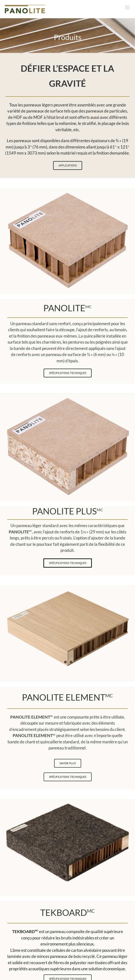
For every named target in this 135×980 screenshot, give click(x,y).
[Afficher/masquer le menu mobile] (128, 7)
